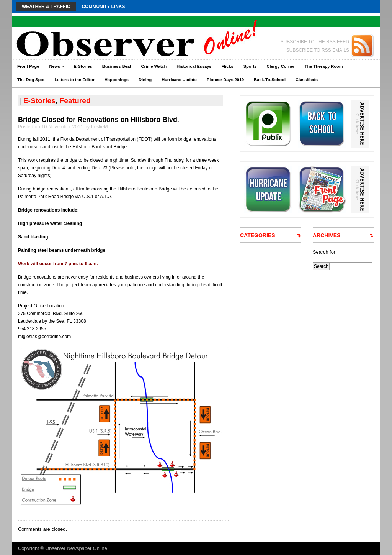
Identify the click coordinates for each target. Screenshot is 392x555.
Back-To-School (270, 80)
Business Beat (117, 66)
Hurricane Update (179, 80)
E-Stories (83, 66)
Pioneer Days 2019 (225, 80)
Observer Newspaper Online (76, 548)
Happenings (117, 80)
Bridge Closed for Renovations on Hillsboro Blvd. (99, 120)
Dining (145, 80)
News (56, 66)
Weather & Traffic (46, 7)
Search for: (325, 252)
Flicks (227, 66)
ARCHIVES (327, 235)
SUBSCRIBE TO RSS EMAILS (318, 50)
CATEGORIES (258, 235)
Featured (75, 101)
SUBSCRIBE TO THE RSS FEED (315, 42)
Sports (250, 66)
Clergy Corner (280, 66)
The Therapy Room (324, 66)
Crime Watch (154, 66)
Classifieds (307, 80)
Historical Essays (194, 66)
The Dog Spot (31, 80)
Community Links (103, 7)
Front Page (28, 66)
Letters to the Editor (75, 80)
